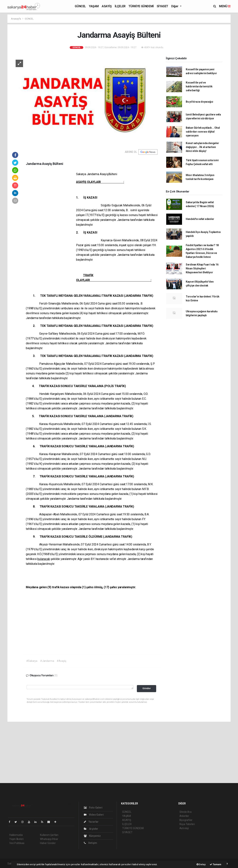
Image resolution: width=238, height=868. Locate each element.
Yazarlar (91, 822)
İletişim (90, 843)
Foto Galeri (93, 808)
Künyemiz (92, 836)
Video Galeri (94, 815)
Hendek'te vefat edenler (200, 219)
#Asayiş (61, 661)
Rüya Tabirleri (187, 824)
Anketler (184, 816)
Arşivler (91, 829)
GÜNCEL (80, 6)
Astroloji (184, 828)
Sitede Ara (185, 812)
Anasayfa (16, 19)
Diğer (175, 6)
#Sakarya (32, 661)
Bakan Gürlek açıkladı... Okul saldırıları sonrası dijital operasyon (203, 132)
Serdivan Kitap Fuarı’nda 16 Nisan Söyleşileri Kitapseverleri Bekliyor (202, 268)
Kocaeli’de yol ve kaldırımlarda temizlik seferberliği (199, 86)
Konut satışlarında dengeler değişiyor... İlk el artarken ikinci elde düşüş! (202, 147)
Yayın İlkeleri (16, 839)
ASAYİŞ (107, 6)
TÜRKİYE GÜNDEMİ (141, 6)
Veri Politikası (17, 843)
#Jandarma (47, 661)
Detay (201, 864)
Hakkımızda (16, 835)
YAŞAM (94, 6)
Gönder (147, 688)
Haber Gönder (48, 843)
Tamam (216, 864)
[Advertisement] (51, 228)
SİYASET (163, 6)
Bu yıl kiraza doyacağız (200, 102)
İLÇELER (120, 6)
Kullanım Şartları (49, 835)
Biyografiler (186, 820)
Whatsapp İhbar (49, 839)
